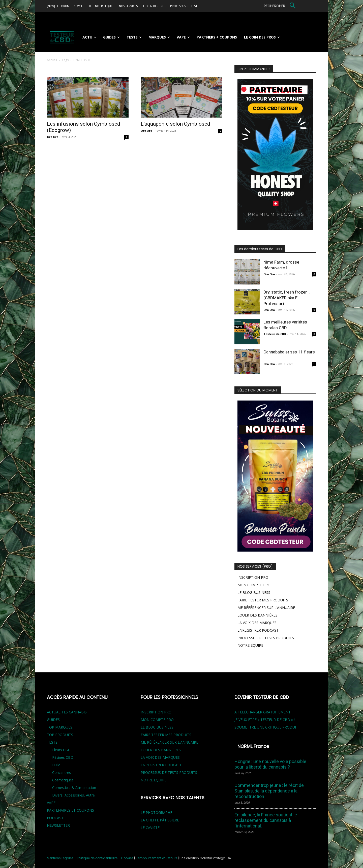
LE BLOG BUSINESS (254, 592)
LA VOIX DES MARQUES (257, 623)
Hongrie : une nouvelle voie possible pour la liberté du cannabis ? (270, 764)
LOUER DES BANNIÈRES (258, 615)
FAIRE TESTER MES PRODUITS (263, 600)
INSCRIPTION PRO (253, 577)
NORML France (253, 746)
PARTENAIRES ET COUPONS (70, 810)
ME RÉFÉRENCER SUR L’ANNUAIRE (266, 608)
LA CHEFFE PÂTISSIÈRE (160, 820)
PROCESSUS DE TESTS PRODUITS (266, 638)
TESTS (52, 742)
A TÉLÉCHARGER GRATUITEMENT (263, 712)
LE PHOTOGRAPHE (156, 812)
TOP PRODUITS (60, 735)
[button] (280, 6)
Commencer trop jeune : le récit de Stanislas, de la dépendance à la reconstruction (269, 791)
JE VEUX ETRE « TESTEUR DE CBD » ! (265, 720)
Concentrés (62, 772)
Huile (56, 765)
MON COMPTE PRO (254, 585)
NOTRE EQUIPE (250, 645)
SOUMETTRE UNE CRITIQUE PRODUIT (266, 727)
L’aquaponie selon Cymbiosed (175, 124)
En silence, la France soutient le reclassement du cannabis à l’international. (266, 820)
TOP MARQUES (60, 727)
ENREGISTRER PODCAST (258, 630)
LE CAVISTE (150, 828)
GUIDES (53, 720)
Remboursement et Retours (156, 858)
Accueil (52, 60)
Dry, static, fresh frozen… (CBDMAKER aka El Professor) (287, 298)
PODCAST (55, 818)
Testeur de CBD (275, 334)
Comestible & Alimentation (74, 788)
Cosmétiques (63, 780)
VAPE (51, 803)
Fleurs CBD (61, 750)
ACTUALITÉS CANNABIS (67, 712)
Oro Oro (53, 137)
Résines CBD (63, 757)
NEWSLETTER (58, 825)
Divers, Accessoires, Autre (73, 795)
